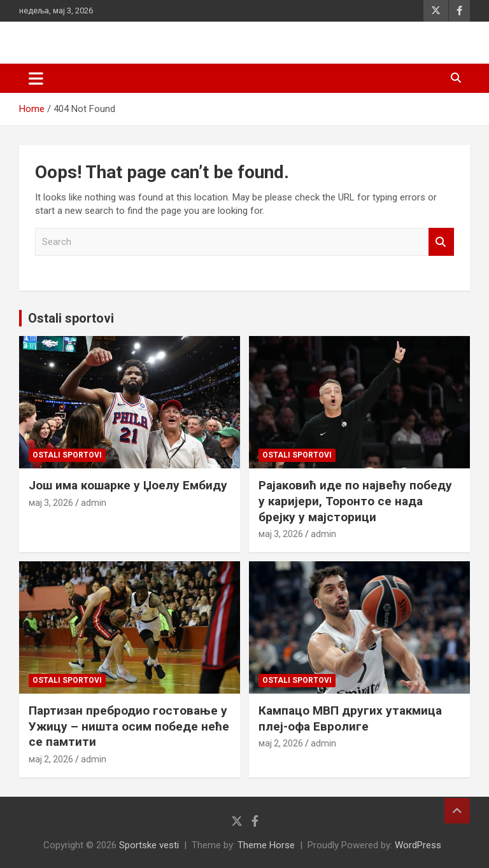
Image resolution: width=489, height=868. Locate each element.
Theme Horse (266, 845)
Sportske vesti (149, 845)
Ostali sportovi (71, 318)
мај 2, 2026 (51, 759)
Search (441, 242)
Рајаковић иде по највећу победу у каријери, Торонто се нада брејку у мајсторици (355, 501)
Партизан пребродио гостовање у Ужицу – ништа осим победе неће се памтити (129, 726)
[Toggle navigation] (36, 78)
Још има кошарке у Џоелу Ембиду (128, 485)
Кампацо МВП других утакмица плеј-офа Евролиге (350, 718)
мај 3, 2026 (51, 503)
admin (94, 503)
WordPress (418, 845)
